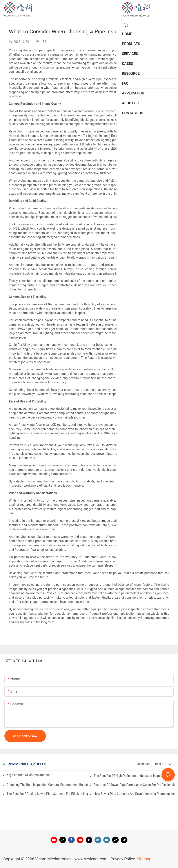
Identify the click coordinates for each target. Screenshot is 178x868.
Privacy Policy (123, 859)
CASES (159, 764)
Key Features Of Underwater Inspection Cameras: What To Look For (29, 775)
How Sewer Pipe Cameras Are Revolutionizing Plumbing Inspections (134, 794)
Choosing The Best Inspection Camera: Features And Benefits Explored (47, 785)
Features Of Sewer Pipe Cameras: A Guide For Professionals (134, 785)
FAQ (170, 764)
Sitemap (144, 859)
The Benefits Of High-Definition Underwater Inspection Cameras (134, 776)
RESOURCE (144, 764)
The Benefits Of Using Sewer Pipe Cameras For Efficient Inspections (47, 794)
